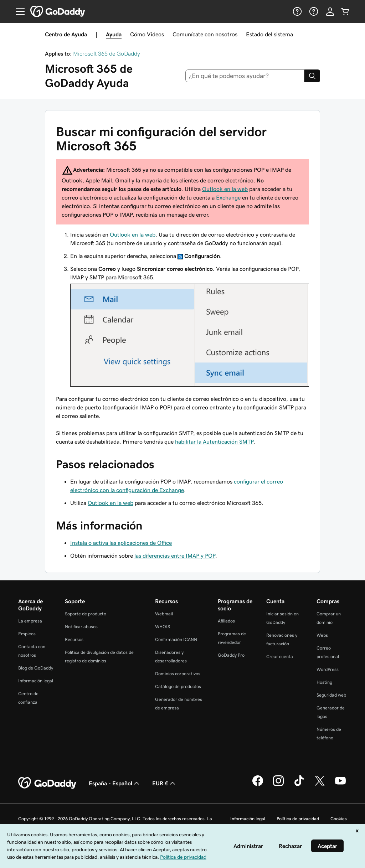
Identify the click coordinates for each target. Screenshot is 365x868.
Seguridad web (331, 695)
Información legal (36, 681)
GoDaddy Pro (231, 655)
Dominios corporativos (178, 674)
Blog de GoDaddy (36, 668)
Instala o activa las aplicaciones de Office (121, 543)
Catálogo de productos (178, 686)
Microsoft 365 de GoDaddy (107, 53)
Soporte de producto (86, 614)
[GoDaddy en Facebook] (258, 785)
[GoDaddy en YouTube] (340, 785)
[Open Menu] (17, 11)
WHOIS (163, 627)
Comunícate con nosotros (205, 34)
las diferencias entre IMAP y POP (175, 556)
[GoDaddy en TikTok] (299, 785)
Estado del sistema (269, 34)
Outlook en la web (225, 189)
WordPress (328, 669)
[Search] (312, 76)
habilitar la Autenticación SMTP (214, 441)
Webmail (164, 614)
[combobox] (245, 76)
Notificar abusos (81, 627)
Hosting (324, 682)
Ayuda (114, 34)
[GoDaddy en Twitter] (320, 785)
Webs (322, 635)
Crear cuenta (280, 657)
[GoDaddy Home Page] (48, 783)
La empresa (30, 621)
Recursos (74, 639)
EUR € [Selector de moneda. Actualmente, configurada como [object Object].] (164, 783)
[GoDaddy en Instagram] (278, 785)
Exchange (228, 197)
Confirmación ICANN (176, 639)
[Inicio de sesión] (330, 11)
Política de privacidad (298, 819)
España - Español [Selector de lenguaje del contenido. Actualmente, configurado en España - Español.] (115, 783)
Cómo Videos (147, 34)
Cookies (339, 819)
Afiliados (226, 621)
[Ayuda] (297, 11)
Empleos (27, 634)
